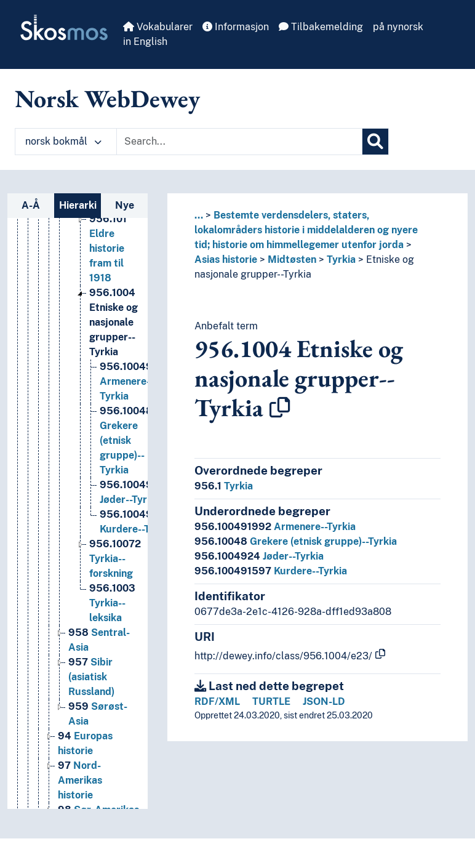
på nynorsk (398, 27)
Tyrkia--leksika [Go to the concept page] (112, 604)
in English (145, 42)
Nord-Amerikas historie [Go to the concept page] (80, 782)
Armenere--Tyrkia (275, 527)
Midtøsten (292, 259)
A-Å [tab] (31, 205)
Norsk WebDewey (107, 98)
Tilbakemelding (321, 27)
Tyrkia (341, 259)
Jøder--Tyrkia (259, 556)
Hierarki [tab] (78, 205)
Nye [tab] (125, 205)
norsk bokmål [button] (63, 141)
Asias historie (226, 259)
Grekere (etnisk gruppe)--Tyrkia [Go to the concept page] (126, 442)
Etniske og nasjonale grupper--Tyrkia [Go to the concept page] (114, 323)
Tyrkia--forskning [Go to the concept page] (115, 560)
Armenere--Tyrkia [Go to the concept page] (138, 383)
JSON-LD (324, 701)
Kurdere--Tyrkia (271, 571)
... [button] (199, 215)
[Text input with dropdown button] (239, 142)
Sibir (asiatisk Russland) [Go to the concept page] (91, 678)
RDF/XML (217, 701)
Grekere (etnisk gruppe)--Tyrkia (296, 541)
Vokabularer (158, 27)
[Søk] (375, 142)
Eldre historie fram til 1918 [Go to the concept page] (108, 250)
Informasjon (236, 27)
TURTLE (271, 701)
